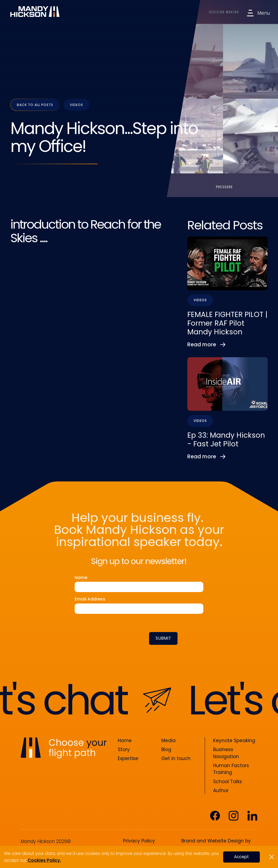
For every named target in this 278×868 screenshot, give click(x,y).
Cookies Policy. (44, 860)
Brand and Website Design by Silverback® (216, 844)
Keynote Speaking (234, 741)
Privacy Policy (139, 841)
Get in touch (176, 758)
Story (124, 749)
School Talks (228, 782)
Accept (241, 857)
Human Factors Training (231, 769)
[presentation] (123, 637)
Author (221, 791)
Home (125, 741)
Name (81, 578)
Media (168, 741)
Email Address (90, 599)
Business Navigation (226, 753)
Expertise (128, 758)
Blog (166, 749)
